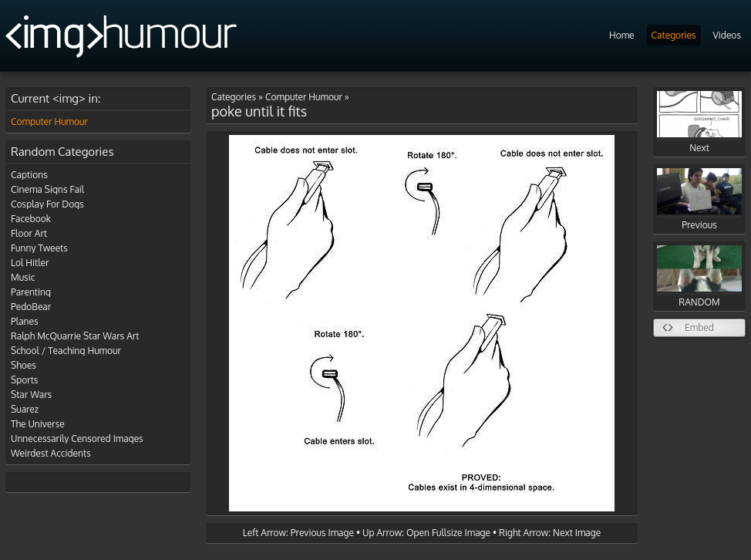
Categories (674, 35)
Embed (699, 327)
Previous (699, 199)
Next (699, 122)
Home (622, 35)
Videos (727, 35)
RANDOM (699, 277)
